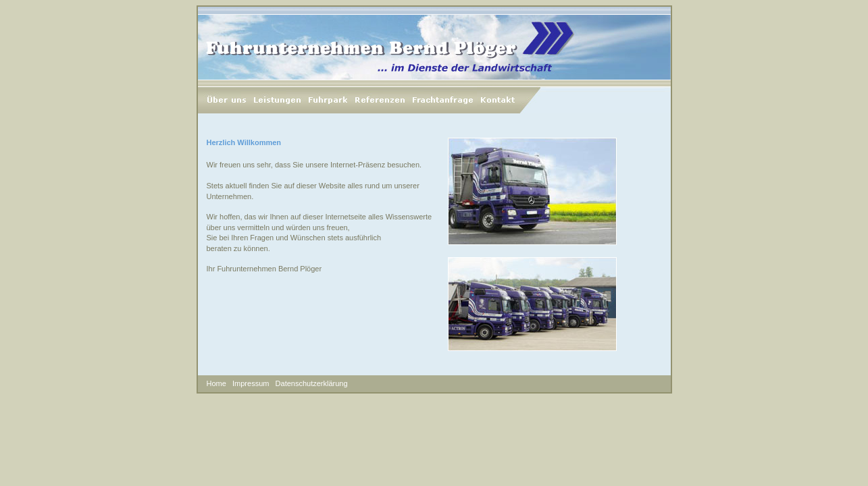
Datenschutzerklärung (312, 383)
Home (216, 383)
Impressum (251, 383)
